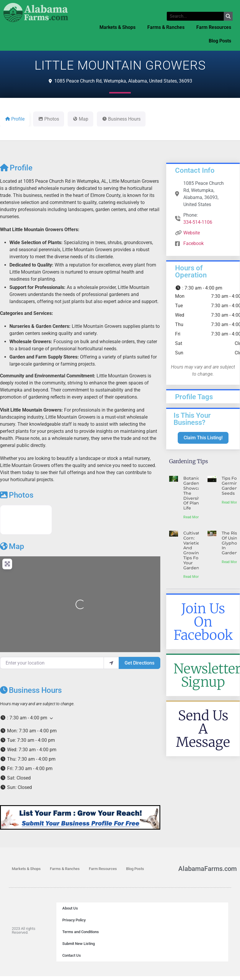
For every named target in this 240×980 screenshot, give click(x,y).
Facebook (194, 243)
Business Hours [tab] (121, 119)
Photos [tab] (49, 119)
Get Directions (139, 663)
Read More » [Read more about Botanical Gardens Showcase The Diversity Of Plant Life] (193, 517)
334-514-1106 (198, 222)
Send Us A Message (203, 729)
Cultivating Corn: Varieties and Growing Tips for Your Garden (195, 550)
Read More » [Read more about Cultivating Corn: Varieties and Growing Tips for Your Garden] (193, 577)
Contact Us (72, 955)
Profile (16, 168)
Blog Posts (220, 41)
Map (12, 546)
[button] (80, 718)
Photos (17, 495)
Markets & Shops (117, 27)
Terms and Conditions (81, 932)
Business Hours (31, 690)
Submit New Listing (79, 944)
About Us (70, 908)
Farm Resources (214, 27)
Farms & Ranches (166, 27)
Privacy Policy (74, 920)
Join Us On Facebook (203, 622)
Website (192, 233)
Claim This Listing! (203, 438)
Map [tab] (80, 119)
